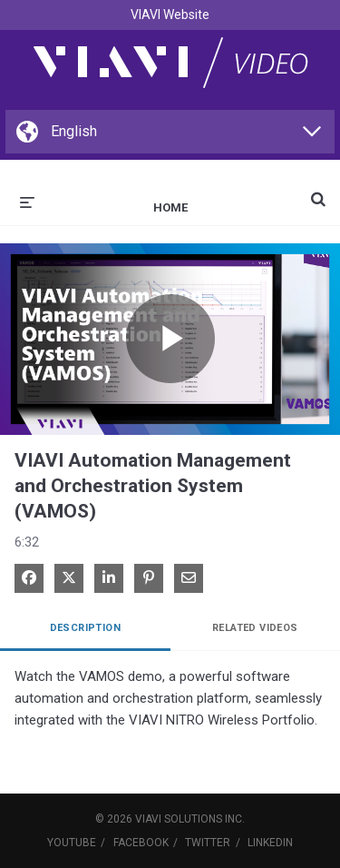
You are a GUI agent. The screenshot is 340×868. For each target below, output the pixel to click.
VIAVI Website (170, 15)
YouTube (72, 843)
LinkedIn (270, 843)
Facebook (141, 843)
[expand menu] (27, 201)
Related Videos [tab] (255, 628)
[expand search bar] (318, 192)
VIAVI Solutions (179, 819)
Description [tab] (85, 628)
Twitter (208, 843)
